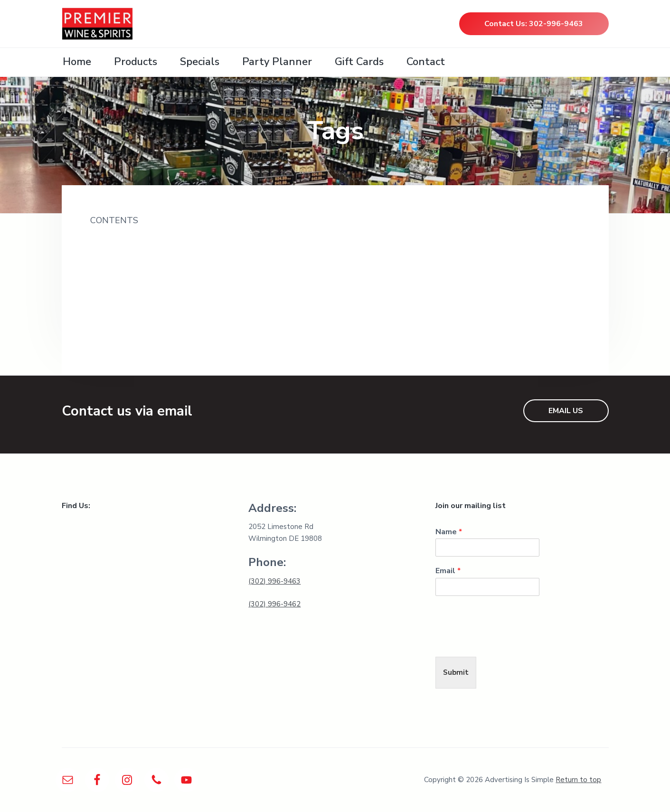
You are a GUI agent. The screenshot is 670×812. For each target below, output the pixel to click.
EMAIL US (566, 411)
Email (448, 571)
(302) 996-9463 (274, 581)
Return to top (578, 780)
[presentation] (508, 641)
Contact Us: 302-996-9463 (534, 24)
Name (449, 532)
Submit (456, 672)
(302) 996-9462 (274, 604)
